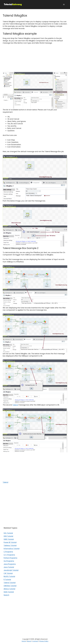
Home (24, 641)
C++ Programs (9, 555)
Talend (15, 405)
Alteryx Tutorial (9, 589)
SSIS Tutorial (8, 536)
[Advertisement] (35, 59)
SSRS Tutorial (9, 539)
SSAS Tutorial (9, 592)
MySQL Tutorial (9, 576)
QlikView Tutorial (10, 586)
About (29, 641)
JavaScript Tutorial (11, 570)
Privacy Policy (44, 641)
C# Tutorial (8, 573)
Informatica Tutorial (12, 549)
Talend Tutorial (10, 583)
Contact (35, 641)
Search (6, 595)
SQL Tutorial (8, 533)
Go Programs (9, 561)
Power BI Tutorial (10, 542)
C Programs (8, 552)
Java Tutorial (9, 567)
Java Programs (10, 564)
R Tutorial (7, 580)
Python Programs (10, 558)
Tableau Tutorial (10, 545)
